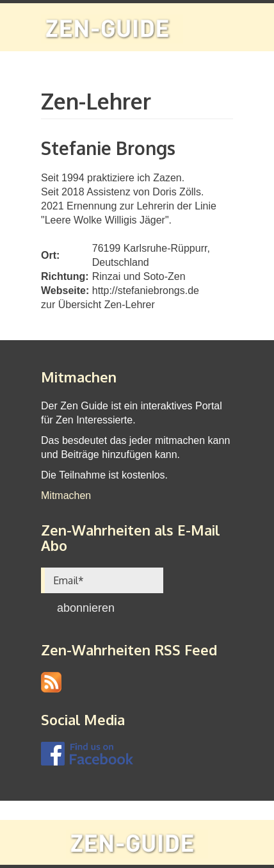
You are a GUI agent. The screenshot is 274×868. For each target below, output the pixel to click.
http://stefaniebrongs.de (146, 291)
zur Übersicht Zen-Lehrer (98, 305)
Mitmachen (66, 495)
